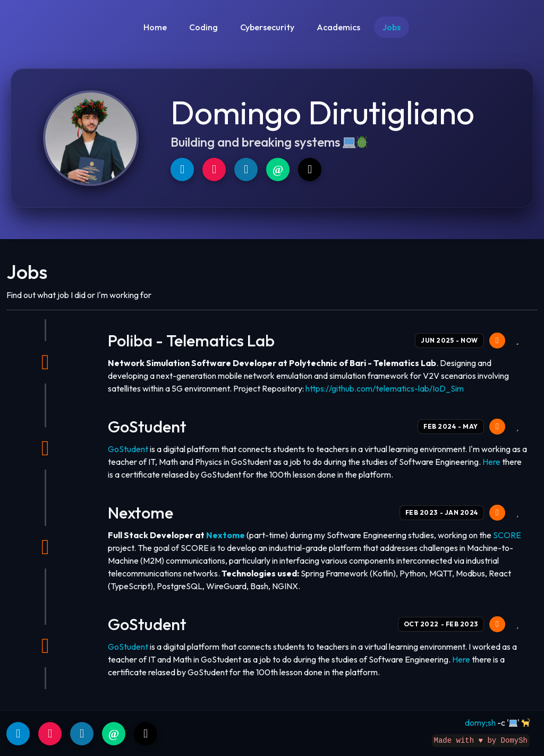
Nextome (226, 535)
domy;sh (480, 723)
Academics (338, 27)
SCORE (507, 535)
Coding (203, 27)
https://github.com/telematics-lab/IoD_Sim (385, 388)
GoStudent (128, 449)
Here (491, 462)
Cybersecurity (267, 27)
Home (155, 27)
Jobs (392, 27)
